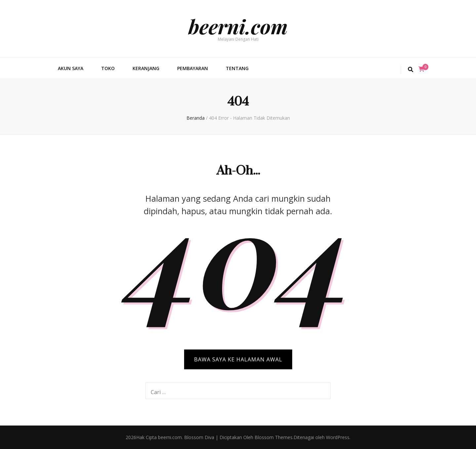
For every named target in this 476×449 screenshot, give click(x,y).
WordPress (338, 437)
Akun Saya (71, 68)
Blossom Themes (273, 437)
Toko (108, 68)
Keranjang (146, 68)
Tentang (237, 68)
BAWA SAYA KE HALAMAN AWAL (238, 359)
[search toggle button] (411, 70)
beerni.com (238, 26)
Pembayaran (193, 68)
